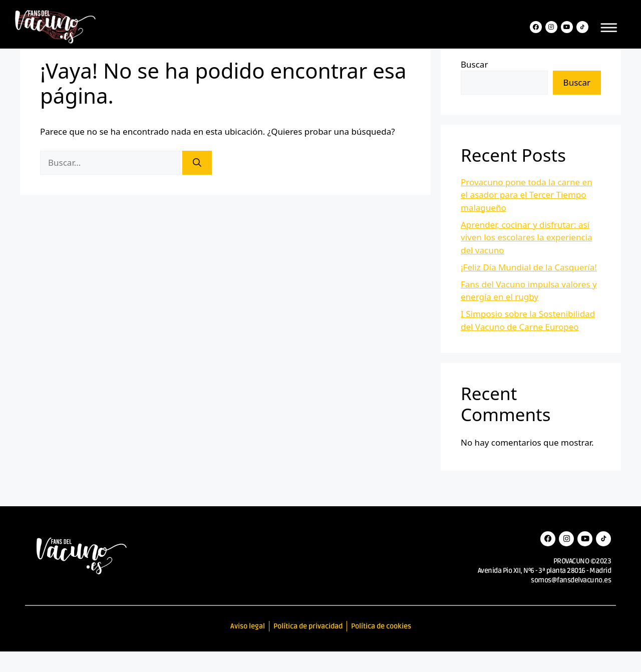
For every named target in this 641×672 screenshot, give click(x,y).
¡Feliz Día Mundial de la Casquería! (529, 288)
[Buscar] (197, 184)
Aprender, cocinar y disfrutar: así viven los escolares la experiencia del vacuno (527, 258)
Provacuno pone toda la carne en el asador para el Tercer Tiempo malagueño (527, 215)
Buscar (474, 85)
